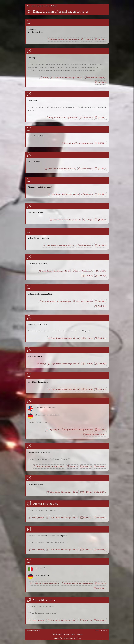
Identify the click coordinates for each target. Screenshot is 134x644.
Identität (88, 194)
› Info (55, 638)
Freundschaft (87, 169)
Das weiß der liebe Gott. (45, 504)
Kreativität (88, 118)
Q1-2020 (88, 364)
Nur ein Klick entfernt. (44, 600)
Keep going (54, 430)
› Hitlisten (54, 6)
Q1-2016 (102, 118)
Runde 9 (102, 364)
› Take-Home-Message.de (35, 6)
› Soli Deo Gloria (75, 638)
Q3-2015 (102, 39)
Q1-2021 (102, 583)
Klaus (46, 78)
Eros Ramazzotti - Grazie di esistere (46, 583)
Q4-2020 (88, 492)
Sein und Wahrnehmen (84, 271)
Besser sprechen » (101, 630)
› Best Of (66, 638)
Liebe (89, 220)
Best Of (102, 271)
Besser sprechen (38, 518)
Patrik (43, 364)
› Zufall (60, 638)
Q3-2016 (102, 220)
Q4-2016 (88, 338)
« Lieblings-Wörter (33, 630)
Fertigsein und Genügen (97, 78)
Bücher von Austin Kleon (96, 434)
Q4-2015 (102, 82)
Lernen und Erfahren (84, 301)
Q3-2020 (88, 466)
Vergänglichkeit (86, 245)
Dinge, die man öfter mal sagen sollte (61, 11)
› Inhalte (47, 6)
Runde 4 (102, 276)
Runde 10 (102, 466)
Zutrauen (88, 39)
